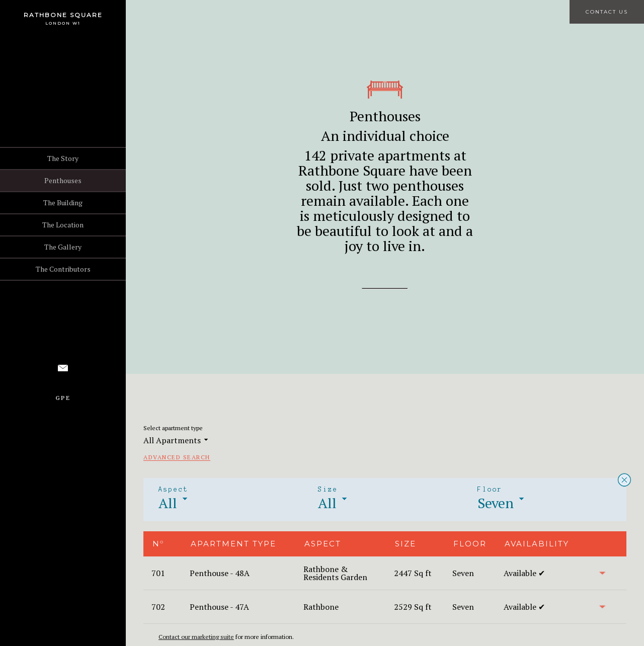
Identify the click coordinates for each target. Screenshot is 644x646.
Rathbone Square (63, 15)
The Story (63, 158)
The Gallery (63, 247)
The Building (63, 203)
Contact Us (607, 12)
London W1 (63, 23)
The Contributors (63, 269)
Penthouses (63, 180)
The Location (63, 225)
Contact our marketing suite (196, 637)
